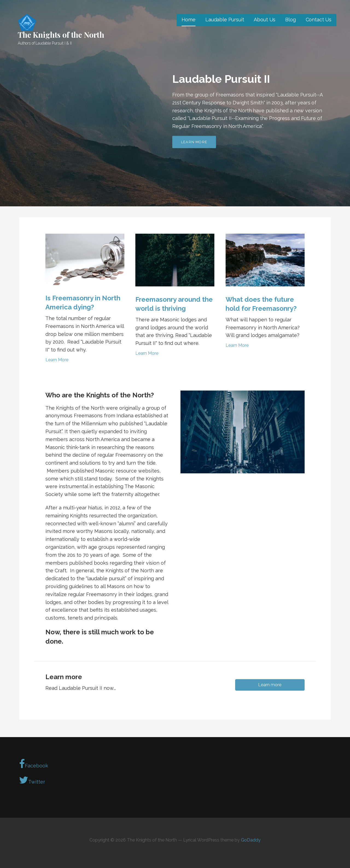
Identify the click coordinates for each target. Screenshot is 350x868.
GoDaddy (251, 840)
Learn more (194, 142)
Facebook (34, 764)
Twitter (32, 780)
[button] (270, 685)
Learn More (57, 360)
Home (189, 20)
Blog (290, 20)
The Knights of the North (61, 35)
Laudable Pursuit (225, 20)
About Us (265, 20)
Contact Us (319, 20)
